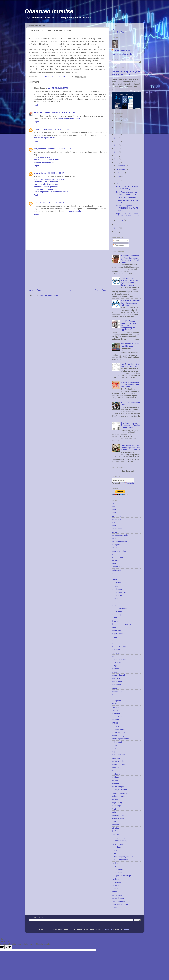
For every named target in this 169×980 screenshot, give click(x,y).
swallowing (116, 879)
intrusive (115, 704)
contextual (116, 599)
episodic (115, 637)
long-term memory (119, 729)
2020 (117, 138)
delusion (115, 621)
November (121, 169)
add (113, 506)
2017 (117, 148)
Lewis (37, 203)
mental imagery (118, 736)
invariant (115, 707)
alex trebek (116, 516)
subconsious (117, 873)
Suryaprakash (40, 149)
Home (68, 290)
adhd (114, 510)
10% (113, 503)
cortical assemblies (119, 608)
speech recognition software (69, 118)
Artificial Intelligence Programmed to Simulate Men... (127, 208)
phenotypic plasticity (120, 790)
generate (115, 669)
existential (116, 650)
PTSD (114, 809)
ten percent (116, 882)
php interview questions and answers (49, 179)
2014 (117, 159)
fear (113, 656)
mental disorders (118, 732)
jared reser (116, 713)
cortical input (117, 611)
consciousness (118, 595)
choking (115, 576)
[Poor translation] (8, 947)
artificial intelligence (120, 541)
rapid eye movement (120, 815)
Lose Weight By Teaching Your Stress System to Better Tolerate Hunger (129, 281)
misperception (117, 752)
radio (114, 812)
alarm (114, 513)
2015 (117, 156)
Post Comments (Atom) (49, 296)
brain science (117, 567)
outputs (115, 780)
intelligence (116, 701)
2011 (117, 228)
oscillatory (116, 777)
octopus (115, 771)
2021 (117, 134)
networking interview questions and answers (52, 192)
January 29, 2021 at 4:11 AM (52, 173)
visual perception (118, 901)
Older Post (101, 290)
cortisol (115, 618)
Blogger (126, 929)
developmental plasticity (121, 624)
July (118, 176)
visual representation (120, 904)
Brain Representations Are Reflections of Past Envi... (127, 193)
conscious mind (118, 589)
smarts (114, 850)
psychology (116, 806)
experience (116, 653)
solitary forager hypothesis (122, 857)
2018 (117, 145)
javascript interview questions (46, 187)
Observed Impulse (49, 11)
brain (114, 564)
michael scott (117, 742)
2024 (117, 124)
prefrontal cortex (118, 796)
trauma (114, 892)
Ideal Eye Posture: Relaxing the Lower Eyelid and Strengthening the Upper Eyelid (129, 325)
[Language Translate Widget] (123, 480)
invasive (115, 710)
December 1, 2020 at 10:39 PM (59, 149)
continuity (116, 602)
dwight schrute (118, 634)
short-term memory (119, 841)
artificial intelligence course (45, 138)
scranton (115, 834)
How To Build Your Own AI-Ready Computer (130, 365)
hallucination (117, 681)
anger (114, 525)
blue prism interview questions (46, 184)
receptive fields (118, 818)
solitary (115, 853)
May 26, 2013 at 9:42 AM (58, 88)
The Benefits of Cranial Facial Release (130, 345)
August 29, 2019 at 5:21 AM (59, 129)
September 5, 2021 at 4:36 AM (52, 203)
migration (115, 745)
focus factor (116, 662)
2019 (117, 141)
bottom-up (116, 560)
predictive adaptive (119, 793)
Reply (36, 105)
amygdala (116, 522)
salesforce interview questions (46, 181)
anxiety (115, 538)
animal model (117, 529)
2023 (117, 127)
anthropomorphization (120, 535)
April (119, 183)
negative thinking (119, 764)
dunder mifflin (117, 631)
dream (114, 627)
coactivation (116, 583)
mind (114, 748)
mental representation (120, 739)
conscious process (119, 592)
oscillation (116, 774)
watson (115, 908)
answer (115, 532)
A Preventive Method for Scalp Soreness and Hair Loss (127, 200)
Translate (128, 483)
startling (115, 863)
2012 (117, 224)
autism (114, 548)
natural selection (118, 761)
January (120, 220)
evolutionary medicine (120, 646)
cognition (115, 586)
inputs (114, 697)
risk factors (116, 831)
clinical (114, 580)
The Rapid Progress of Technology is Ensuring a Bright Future (130, 425)
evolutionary (117, 643)
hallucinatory (117, 685)
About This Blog (118, 32)
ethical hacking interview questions (48, 189)
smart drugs (116, 847)
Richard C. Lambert (42, 112)
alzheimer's (116, 519)
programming (117, 803)
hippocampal (117, 691)
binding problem (118, 557)
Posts (116, 241)
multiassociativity (118, 755)
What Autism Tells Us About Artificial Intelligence (127, 187)
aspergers (116, 545)
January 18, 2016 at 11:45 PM (63, 112)
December (121, 166)
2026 (117, 117)
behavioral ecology (119, 551)
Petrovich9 (108, 929)
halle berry (116, 678)
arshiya (37, 173)
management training (75, 211)
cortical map (117, 615)
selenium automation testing (45, 162)
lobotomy (115, 726)
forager (115, 666)
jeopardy (115, 720)
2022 (117, 131)
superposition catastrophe (122, 876)
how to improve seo (42, 157)
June (119, 180)
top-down (115, 888)
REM (114, 822)
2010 (117, 232)
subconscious (117, 869)
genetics (115, 672)
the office (115, 885)
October (120, 173)
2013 (117, 163)
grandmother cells (119, 675)
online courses (40, 129)
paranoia (115, 783)
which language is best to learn (46, 160)
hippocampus (117, 694)
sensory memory (118, 838)
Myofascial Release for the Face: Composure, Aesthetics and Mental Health (130, 259)
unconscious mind (119, 898)
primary (115, 799)
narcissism (116, 758)
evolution (115, 640)
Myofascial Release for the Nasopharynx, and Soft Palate (130, 384)
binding (115, 554)
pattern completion (119, 787)
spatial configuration (120, 860)
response (115, 825)
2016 (117, 152)
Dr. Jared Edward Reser (124, 51)
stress (114, 866)
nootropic (115, 767)
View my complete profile (122, 54)
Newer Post (35, 290)
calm (114, 573)
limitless (115, 723)
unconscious (117, 895)
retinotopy (116, 828)
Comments (118, 245)
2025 (117, 120)
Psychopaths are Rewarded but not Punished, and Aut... (128, 215)
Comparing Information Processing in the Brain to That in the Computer (130, 448)
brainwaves (116, 570)
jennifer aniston (118, 716)
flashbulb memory (119, 659)
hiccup (114, 688)
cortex (114, 605)
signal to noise (118, 844)
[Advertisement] (68, 269)
